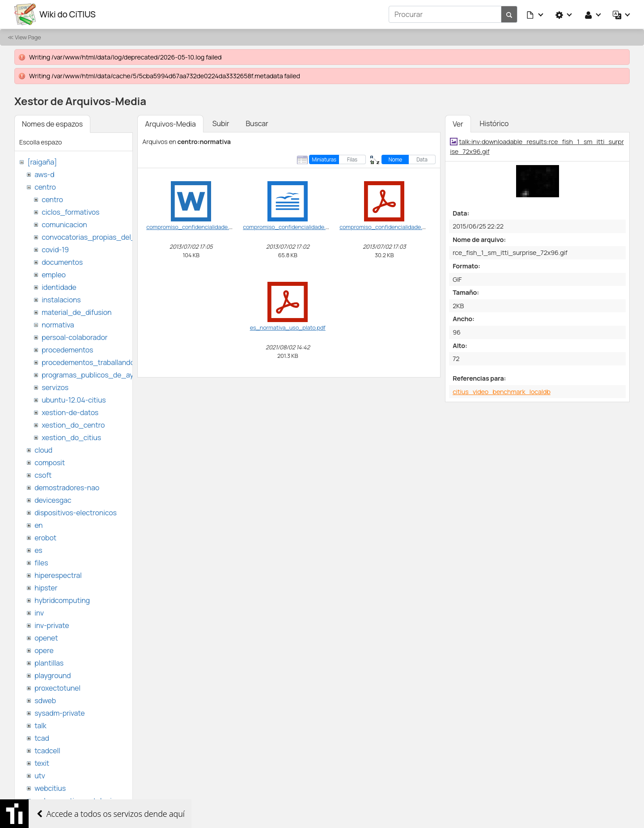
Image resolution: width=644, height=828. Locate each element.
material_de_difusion (76, 312)
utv (40, 776)
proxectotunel (57, 688)
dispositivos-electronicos (75, 513)
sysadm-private (59, 713)
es (38, 550)
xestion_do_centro (73, 425)
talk (40, 726)
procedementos (67, 350)
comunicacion (64, 225)
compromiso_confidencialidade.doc (193, 227)
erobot (45, 538)
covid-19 (55, 250)
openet (46, 638)
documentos (62, 262)
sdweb (45, 701)
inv (39, 613)
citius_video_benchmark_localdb (502, 392)
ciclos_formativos (70, 212)
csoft (43, 475)
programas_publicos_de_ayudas (95, 375)
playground (53, 675)
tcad (42, 738)
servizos (55, 387)
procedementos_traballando (88, 362)
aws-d (44, 174)
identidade (59, 287)
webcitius (50, 788)
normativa (58, 325)
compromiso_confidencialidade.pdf (385, 227)
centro (45, 187)
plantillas (49, 663)
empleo (54, 275)
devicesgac (53, 500)
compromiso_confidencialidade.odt (289, 227)
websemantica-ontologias (77, 801)
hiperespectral (58, 575)
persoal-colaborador (74, 337)
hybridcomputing (62, 600)
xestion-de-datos (70, 412)
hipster (46, 588)
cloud (43, 450)
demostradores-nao (67, 488)
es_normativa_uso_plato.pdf (288, 327)
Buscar (257, 123)
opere (44, 650)
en (38, 525)
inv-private (52, 625)
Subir (221, 123)
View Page (28, 37)
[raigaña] (42, 162)
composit (50, 463)
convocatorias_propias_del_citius (97, 237)
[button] (535, 14)
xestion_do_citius (71, 437)
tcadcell (47, 751)
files (41, 563)
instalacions (61, 300)
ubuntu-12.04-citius (74, 400)
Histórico (494, 123)
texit (42, 763)
